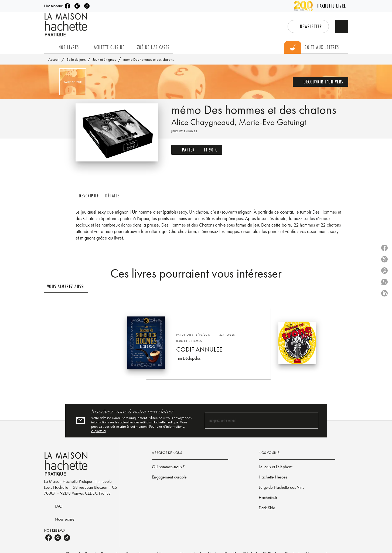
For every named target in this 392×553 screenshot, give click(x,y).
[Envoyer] (312, 421)
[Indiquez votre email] (255, 421)
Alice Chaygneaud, (205, 122)
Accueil (54, 59)
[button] (308, 26)
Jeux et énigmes (104, 59)
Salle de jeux (76, 59)
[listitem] (67, 6)
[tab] (50, 47)
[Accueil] (67, 25)
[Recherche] (342, 26)
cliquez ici (98, 431)
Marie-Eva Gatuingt (272, 122)
